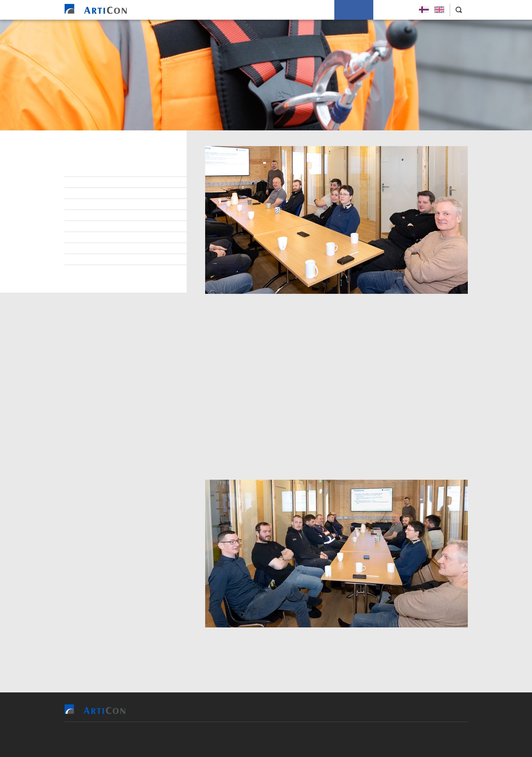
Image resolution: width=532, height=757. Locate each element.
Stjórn (85, 171)
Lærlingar (90, 193)
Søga (83, 260)
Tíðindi (85, 249)
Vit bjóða (211, 10)
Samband (88, 215)
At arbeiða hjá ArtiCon (106, 204)
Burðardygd (92, 237)
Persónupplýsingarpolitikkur (116, 271)
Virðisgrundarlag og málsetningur (124, 226)
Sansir (312, 739)
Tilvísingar (250, 10)
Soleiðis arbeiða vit (302, 10)
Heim (180, 10)
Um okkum (354, 10)
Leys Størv (394, 10)
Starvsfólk (91, 182)
